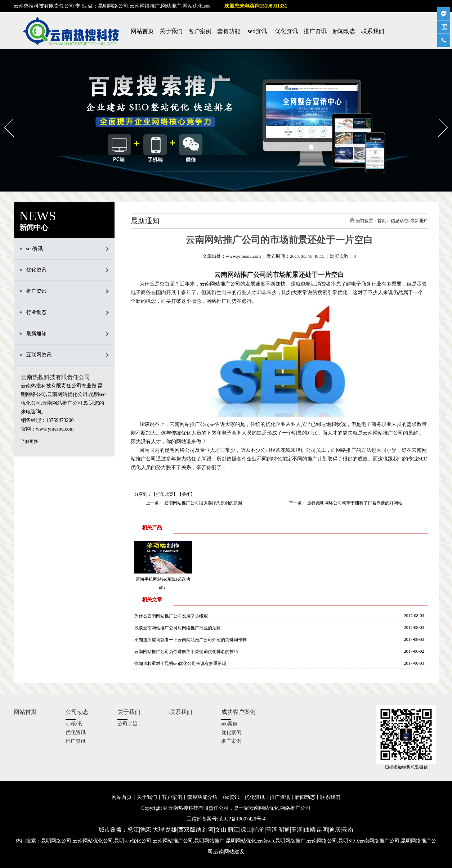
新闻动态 (344, 31)
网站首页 (142, 31)
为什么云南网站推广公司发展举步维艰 (171, 616)
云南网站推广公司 (220, 284)
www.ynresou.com (243, 256)
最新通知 (36, 334)
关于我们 (171, 31)
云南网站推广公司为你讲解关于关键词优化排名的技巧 (186, 652)
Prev (5, 116)
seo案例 (230, 724)
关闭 (186, 494)
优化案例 (231, 732)
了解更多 (30, 441)
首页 (382, 221)
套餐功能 (229, 31)
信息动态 (399, 221)
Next (438, 116)
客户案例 (200, 31)
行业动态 (36, 312)
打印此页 (165, 494)
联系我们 (373, 31)
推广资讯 (315, 31)
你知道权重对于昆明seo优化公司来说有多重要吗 (180, 664)
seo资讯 (257, 31)
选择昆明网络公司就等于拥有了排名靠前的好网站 (354, 503)
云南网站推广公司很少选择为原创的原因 (203, 503)
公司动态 (77, 712)
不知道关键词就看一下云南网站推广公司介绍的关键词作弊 (191, 640)
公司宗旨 (127, 724)
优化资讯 (286, 31)
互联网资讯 (39, 355)
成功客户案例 (238, 712)
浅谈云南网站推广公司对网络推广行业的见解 (178, 628)
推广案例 (231, 741)
